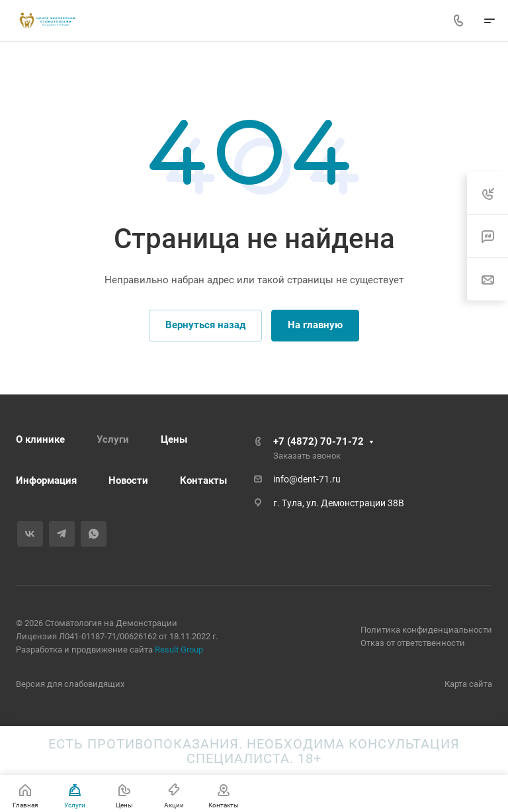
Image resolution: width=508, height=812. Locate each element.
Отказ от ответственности (413, 643)
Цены (174, 439)
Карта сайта (468, 684)
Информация (46, 480)
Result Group (179, 650)
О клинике (40, 439)
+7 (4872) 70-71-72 (318, 441)
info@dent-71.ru (307, 479)
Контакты (203, 480)
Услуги (113, 439)
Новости (128, 480)
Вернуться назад (205, 325)
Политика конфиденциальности (426, 630)
